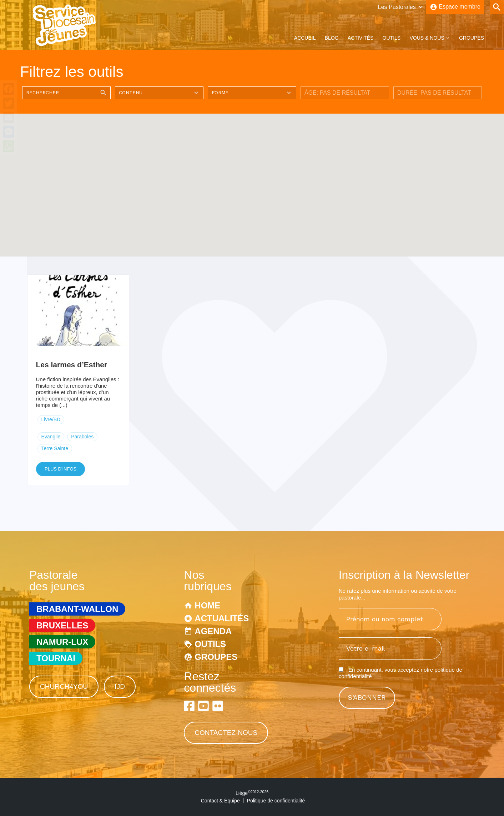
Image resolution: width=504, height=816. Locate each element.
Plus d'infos (61, 469)
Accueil (305, 38)
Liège (252, 793)
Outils (392, 38)
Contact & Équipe (220, 801)
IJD (120, 686)
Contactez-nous (226, 733)
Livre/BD (51, 419)
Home (207, 605)
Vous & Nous (427, 38)
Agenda (213, 631)
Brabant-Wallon (77, 609)
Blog (332, 38)
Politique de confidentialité (276, 801)
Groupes (472, 38)
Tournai (56, 658)
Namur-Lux (62, 642)
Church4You (64, 686)
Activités (361, 38)
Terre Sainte (55, 448)
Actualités (222, 618)
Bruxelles (62, 625)
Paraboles (82, 437)
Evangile (51, 437)
